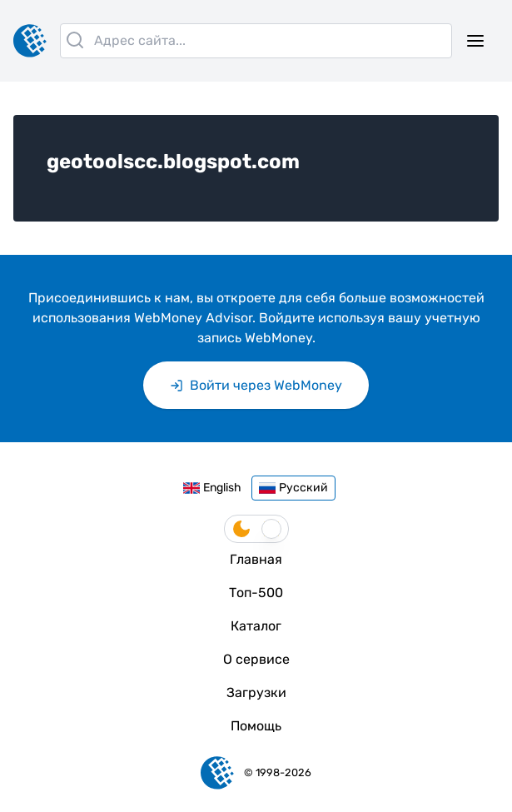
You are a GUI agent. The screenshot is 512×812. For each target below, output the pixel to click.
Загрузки (256, 692)
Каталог (256, 626)
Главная (256, 559)
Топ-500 (256, 593)
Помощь (256, 726)
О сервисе (256, 659)
